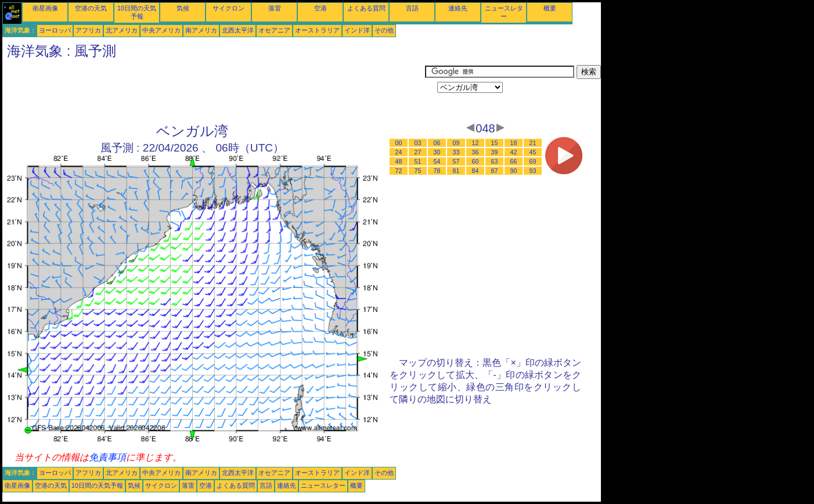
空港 (320, 8)
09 (456, 143)
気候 (183, 8)
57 (456, 161)
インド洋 (357, 30)
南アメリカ (201, 30)
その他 (384, 30)
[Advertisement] (214, 91)
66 (514, 161)
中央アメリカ (161, 30)
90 (514, 171)
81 (456, 171)
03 (418, 143)
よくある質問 (366, 8)
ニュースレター (323, 485)
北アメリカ (122, 30)
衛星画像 (45, 8)
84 (476, 171)
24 (399, 152)
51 (418, 161)
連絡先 (458, 8)
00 (399, 143)
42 (514, 152)
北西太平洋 (238, 30)
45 (533, 152)
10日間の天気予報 (97, 485)
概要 (550, 8)
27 (418, 152)
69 (533, 161)
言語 (412, 8)
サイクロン (228, 8)
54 (437, 161)
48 (399, 161)
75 (418, 171)
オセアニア (274, 30)
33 (456, 152)
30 (437, 152)
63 (495, 161)
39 (495, 152)
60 (476, 161)
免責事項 (107, 457)
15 (495, 143)
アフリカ (88, 30)
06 (437, 143)
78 (437, 171)
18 (514, 143)
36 (476, 152)
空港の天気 (91, 8)
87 (495, 171)
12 (476, 143)
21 (533, 143)
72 (399, 171)
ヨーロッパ (55, 30)
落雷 (275, 8)
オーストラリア (317, 30)
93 (533, 171)
